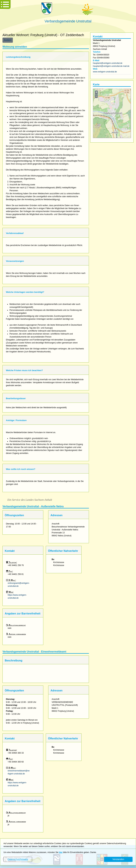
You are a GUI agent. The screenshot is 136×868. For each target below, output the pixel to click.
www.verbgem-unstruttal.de (105, 72)
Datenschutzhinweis (18, 859)
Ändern (8, 40)
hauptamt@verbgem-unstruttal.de (108, 63)
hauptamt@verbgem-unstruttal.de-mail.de (111, 66)
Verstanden (118, 859)
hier (61, 852)
